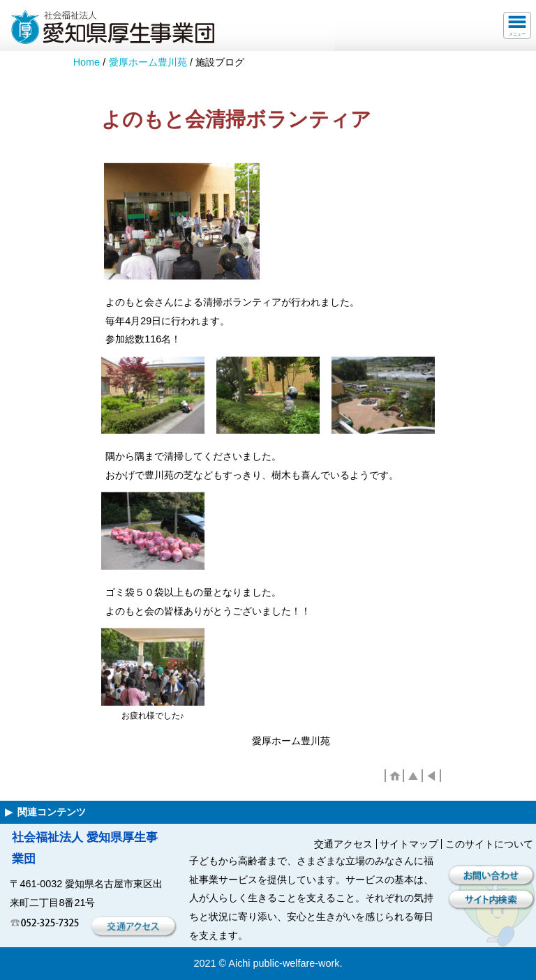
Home (87, 62)
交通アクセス (343, 844)
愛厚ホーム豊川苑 (148, 62)
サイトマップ (409, 844)
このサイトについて (489, 844)
